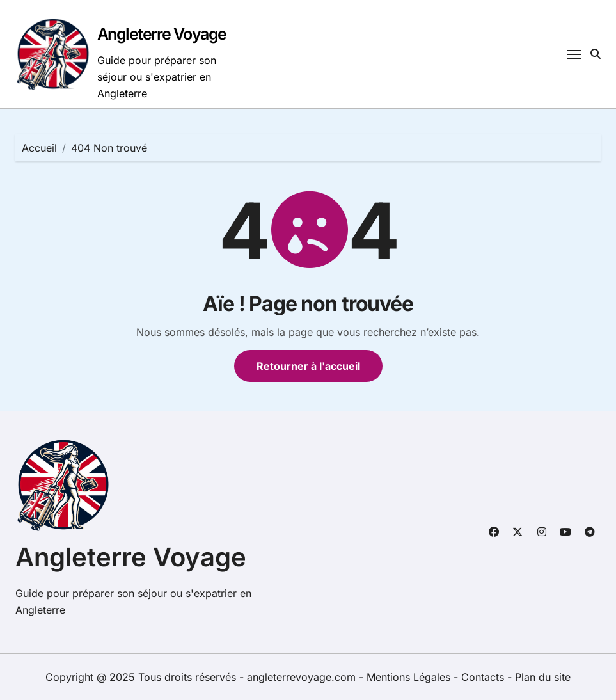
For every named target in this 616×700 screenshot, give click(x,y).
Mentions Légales (410, 677)
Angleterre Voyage (162, 34)
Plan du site (543, 677)
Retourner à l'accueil (308, 366)
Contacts (483, 677)
